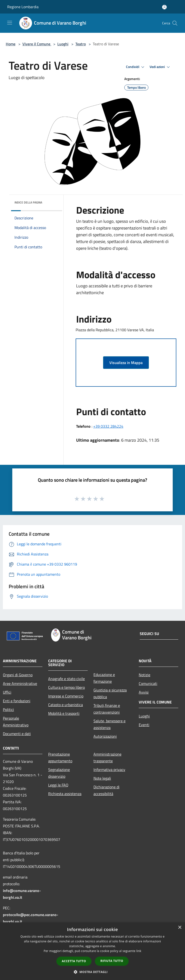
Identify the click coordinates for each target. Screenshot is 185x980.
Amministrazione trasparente (107, 757)
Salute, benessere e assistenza (109, 724)
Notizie (145, 675)
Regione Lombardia (23, 7)
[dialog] (92, 951)
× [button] (180, 928)
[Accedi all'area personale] (164, 7)
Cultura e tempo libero (66, 687)
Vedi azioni (160, 67)
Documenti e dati (17, 734)
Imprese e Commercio (66, 696)
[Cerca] (175, 23)
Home (11, 44)
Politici (8, 710)
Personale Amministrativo (16, 722)
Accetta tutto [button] (74, 961)
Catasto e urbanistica (66, 705)
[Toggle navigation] (10, 23)
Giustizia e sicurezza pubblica (110, 693)
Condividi (136, 67)
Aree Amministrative (20, 683)
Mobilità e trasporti (64, 713)
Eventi (144, 725)
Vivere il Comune (37, 44)
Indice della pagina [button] (28, 202)
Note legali (102, 778)
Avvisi (144, 692)
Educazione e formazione (104, 678)
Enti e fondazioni (17, 701)
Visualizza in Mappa (126, 363)
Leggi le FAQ (58, 785)
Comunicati (148, 683)
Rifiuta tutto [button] (112, 961)
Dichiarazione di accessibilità (106, 790)
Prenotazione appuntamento (60, 757)
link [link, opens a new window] (139, 951)
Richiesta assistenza (65, 794)
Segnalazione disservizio (59, 773)
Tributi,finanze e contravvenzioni (107, 709)
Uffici (7, 692)
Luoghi (63, 44)
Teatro (81, 44)
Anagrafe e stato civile (66, 679)
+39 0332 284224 (108, 426)
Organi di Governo (18, 675)
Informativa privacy (109, 770)
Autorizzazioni (105, 736)
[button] (92, 972)
